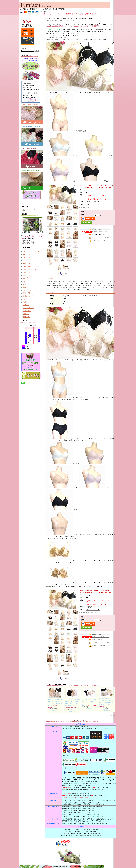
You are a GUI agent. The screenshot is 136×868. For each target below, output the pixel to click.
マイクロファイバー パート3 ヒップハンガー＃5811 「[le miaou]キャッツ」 (107, 701)
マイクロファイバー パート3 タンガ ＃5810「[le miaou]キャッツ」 (89, 701)
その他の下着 (26, 292)
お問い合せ (78, 14)
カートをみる (41, 14)
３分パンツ (26, 298)
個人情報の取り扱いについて (59, 865)
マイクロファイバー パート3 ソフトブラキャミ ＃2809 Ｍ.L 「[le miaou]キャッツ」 (72, 701)
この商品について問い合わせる (101, 237)
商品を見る (55, 710)
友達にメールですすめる (99, 241)
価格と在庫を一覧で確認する (88, 207)
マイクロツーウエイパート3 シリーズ (63, 21)
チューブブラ (26, 259)
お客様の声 (88, 14)
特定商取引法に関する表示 (77, 865)
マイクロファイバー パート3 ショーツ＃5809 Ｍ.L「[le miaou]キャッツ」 (55, 701)
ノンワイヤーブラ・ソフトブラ (31, 250)
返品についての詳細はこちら (101, 232)
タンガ (24, 283)
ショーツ (25, 280)
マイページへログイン (55, 14)
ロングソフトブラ (28, 262)
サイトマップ (98, 14)
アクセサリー (26, 316)
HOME (48, 21)
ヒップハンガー (27, 286)
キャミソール (26, 271)
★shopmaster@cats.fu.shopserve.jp (88, 834)
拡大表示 (63, 273)
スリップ (25, 277)
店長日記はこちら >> (28, 243)
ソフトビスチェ (27, 265)
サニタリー (26, 313)
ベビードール (26, 274)
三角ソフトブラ (27, 256)
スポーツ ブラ (27, 253)
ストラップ (26, 304)
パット (24, 301)
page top (112, 714)
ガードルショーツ (28, 295)
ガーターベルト (27, 310)
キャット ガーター (28, 307)
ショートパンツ (27, 289)
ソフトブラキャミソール (30, 268)
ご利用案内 (68, 14)
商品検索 (24, 48)
